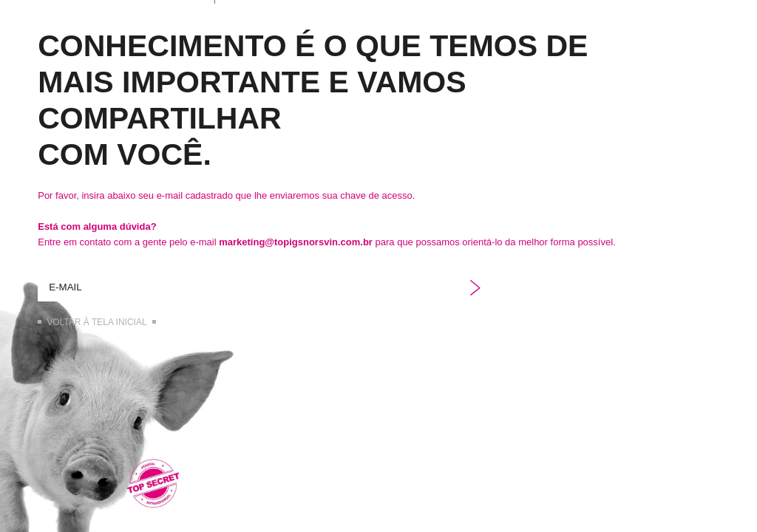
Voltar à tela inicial (96, 322)
